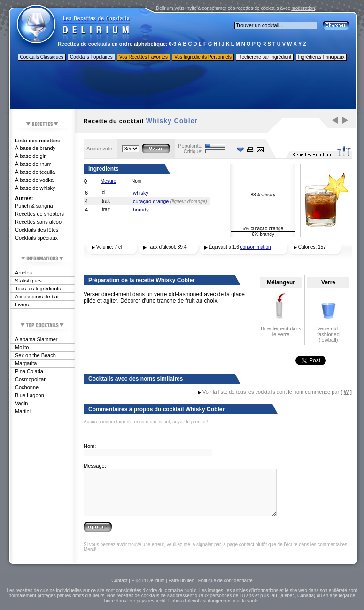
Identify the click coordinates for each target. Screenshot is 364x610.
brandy (141, 210)
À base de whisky (35, 188)
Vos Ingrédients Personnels (203, 57)
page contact (241, 544)
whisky (141, 193)
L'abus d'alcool (184, 601)
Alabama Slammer (36, 339)
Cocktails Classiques (42, 57)
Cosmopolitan (31, 379)
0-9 (173, 44)
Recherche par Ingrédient (265, 57)
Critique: (193, 151)
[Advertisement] (183, 86)
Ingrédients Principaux (321, 57)
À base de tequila (35, 172)
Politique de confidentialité (225, 581)
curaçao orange (151, 201)
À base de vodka (34, 180)
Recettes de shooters (39, 214)
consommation (256, 247)
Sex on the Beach (35, 355)
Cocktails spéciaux (36, 238)
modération (303, 8)
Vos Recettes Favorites (143, 57)
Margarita (26, 363)
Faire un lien (181, 581)
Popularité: (190, 146)
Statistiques (28, 281)
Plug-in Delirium (148, 581)
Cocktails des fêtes (37, 230)
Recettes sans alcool (39, 222)
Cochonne (27, 387)
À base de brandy (35, 148)
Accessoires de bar (37, 297)
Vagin (21, 403)
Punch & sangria (34, 206)
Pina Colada (29, 371)
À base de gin (31, 156)
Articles (23, 273)
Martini (23, 411)
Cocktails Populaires (91, 57)
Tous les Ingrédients (38, 289)
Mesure (108, 181)
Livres (22, 305)
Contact (119, 581)
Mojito (22, 347)
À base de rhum (33, 164)
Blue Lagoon (30, 395)
